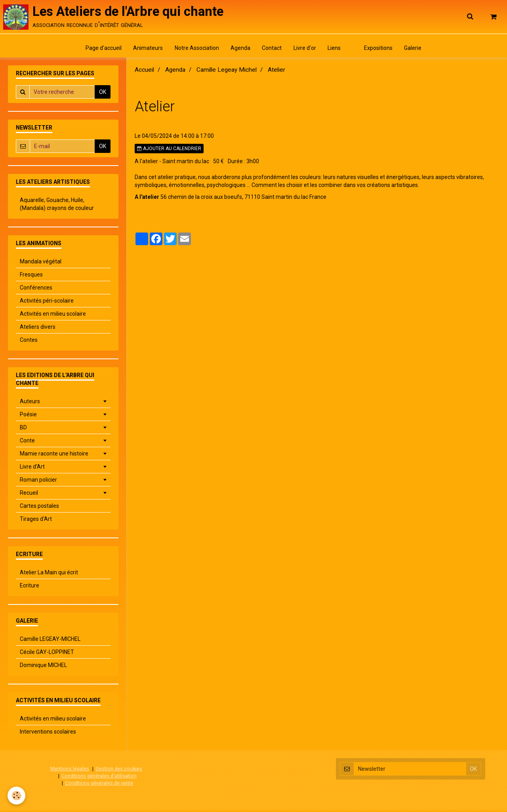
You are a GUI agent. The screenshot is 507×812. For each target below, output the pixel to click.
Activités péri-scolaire (47, 303)
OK (103, 94)
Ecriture (30, 587)
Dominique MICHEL (43, 667)
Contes (29, 342)
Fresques (31, 276)
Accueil (144, 72)
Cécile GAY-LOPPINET (47, 654)
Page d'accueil (101, 50)
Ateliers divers (38, 329)
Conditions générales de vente (99, 784)
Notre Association (195, 50)
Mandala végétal (41, 263)
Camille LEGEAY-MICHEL (50, 641)
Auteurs (30, 403)
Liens (335, 50)
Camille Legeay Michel (227, 72)
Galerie (416, 50)
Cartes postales (39, 508)
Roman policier (38, 482)
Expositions (381, 50)
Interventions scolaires (48, 734)
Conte (27, 442)
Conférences (36, 290)
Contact (272, 50)
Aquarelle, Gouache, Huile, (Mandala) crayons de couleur (57, 206)
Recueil (29, 495)
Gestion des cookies (119, 771)
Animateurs (146, 50)
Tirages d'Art (36, 521)
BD (23, 429)
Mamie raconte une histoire (54, 456)
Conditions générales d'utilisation (99, 777)
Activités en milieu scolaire (53, 316)
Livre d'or (305, 50)
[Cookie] (17, 796)
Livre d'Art (32, 469)
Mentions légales (70, 771)
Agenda (240, 50)
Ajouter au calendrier (169, 151)
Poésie (28, 416)
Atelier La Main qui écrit (49, 574)
